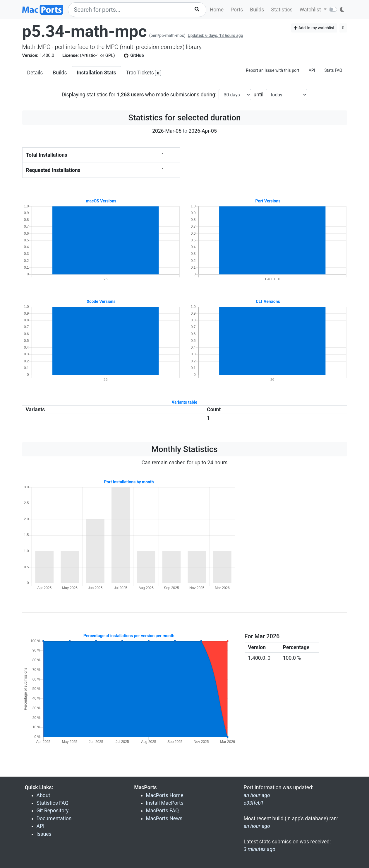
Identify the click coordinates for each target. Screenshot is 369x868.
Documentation (54, 818)
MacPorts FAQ (163, 811)
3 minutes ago (260, 849)
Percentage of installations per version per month (129, 636)
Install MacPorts (165, 803)
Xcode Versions (101, 301)
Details (35, 73)
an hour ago (257, 826)
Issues (44, 834)
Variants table (184, 402)
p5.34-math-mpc (85, 31)
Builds (257, 10)
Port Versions (268, 201)
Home (217, 10)
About (43, 795)
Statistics (282, 10)
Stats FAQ (333, 70)
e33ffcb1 (254, 803)
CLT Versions (268, 301)
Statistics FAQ (53, 803)
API (312, 70)
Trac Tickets (144, 73)
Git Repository (53, 811)
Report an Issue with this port (272, 70)
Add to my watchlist (314, 28)
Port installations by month (129, 482)
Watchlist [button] (311, 10)
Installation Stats (97, 73)
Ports (237, 10)
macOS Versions (101, 201)
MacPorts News (164, 818)
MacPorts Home (165, 795)
